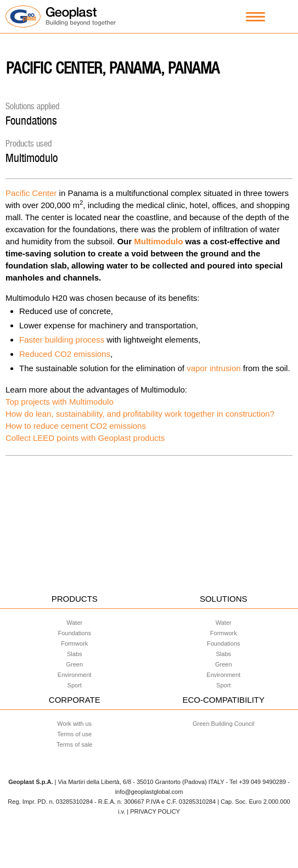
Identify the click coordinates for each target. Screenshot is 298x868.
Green (74, 664)
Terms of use (74, 734)
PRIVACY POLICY (155, 811)
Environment (75, 675)
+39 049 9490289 (262, 782)
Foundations (31, 121)
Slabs (75, 654)
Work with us (74, 724)
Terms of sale (74, 744)
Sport (75, 685)
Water (74, 623)
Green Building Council (224, 724)
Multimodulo (32, 158)
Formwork (74, 643)
